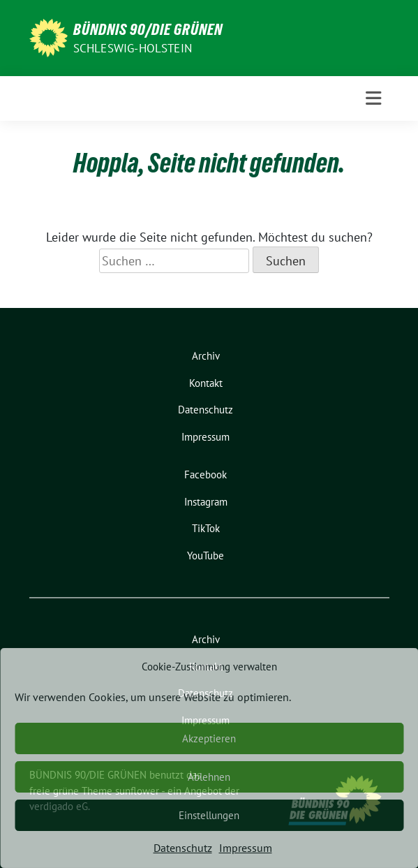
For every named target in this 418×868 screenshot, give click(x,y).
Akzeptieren (209, 738)
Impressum (246, 848)
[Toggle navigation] (373, 98)
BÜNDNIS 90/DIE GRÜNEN (148, 29)
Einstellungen (209, 815)
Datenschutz (183, 848)
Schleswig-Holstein (133, 48)
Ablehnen (209, 777)
